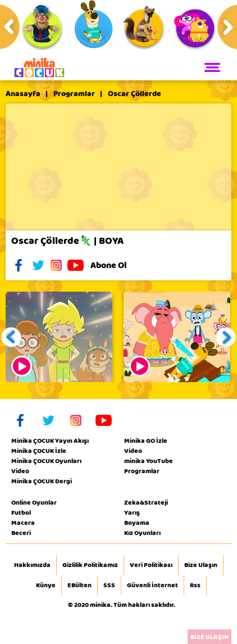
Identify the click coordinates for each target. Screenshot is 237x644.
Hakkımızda (32, 565)
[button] (12, 337)
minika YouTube (149, 461)
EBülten (79, 586)
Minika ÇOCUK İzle (39, 451)
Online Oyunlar (34, 502)
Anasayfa (23, 94)
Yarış (132, 513)
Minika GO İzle (146, 441)
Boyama (137, 523)
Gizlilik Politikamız (90, 565)
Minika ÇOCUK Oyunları (46, 461)
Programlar (74, 94)
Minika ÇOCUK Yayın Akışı (50, 441)
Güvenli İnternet (152, 586)
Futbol (21, 513)
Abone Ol (117, 265)
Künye (46, 586)
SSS (109, 586)
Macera (23, 523)
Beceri (21, 533)
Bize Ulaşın (201, 565)
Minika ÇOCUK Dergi (42, 481)
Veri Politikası (151, 565)
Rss (195, 586)
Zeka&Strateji (146, 502)
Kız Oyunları (142, 533)
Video (20, 471)
